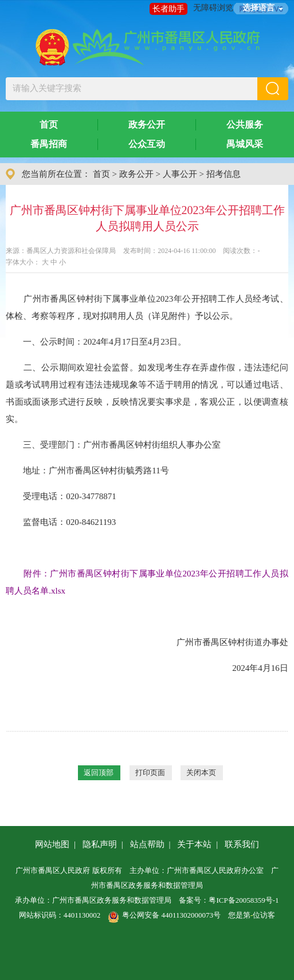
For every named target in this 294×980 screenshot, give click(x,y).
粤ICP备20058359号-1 (244, 900)
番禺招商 (49, 144)
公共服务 (245, 125)
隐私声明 (100, 844)
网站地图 (52, 844)
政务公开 (147, 125)
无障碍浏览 (213, 8)
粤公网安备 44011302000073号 (164, 915)
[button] (273, 89)
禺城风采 (245, 144)
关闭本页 (201, 772)
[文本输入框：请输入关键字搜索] (131, 89)
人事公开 (180, 174)
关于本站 (194, 844)
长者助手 (168, 9)
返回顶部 (99, 772)
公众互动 (147, 144)
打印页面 (150, 772)
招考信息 (224, 174)
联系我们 (242, 844)
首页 (49, 125)
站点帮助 (147, 844)
